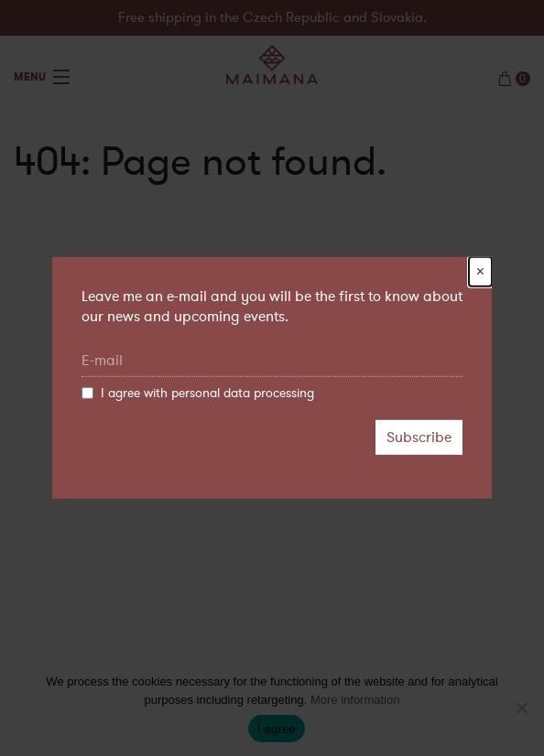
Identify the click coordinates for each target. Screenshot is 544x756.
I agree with (198, 394)
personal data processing (243, 393)
